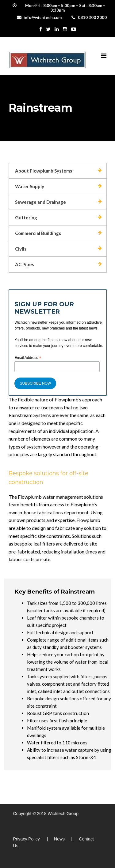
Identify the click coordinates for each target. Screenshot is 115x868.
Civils (21, 249)
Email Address (28, 358)
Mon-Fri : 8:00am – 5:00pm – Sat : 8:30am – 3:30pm (65, 8)
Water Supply (30, 186)
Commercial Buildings (38, 233)
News (59, 839)
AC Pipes (25, 264)
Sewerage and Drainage (40, 202)
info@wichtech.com (43, 17)
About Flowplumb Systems (44, 171)
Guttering (26, 218)
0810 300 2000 (92, 17)
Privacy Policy (27, 839)
